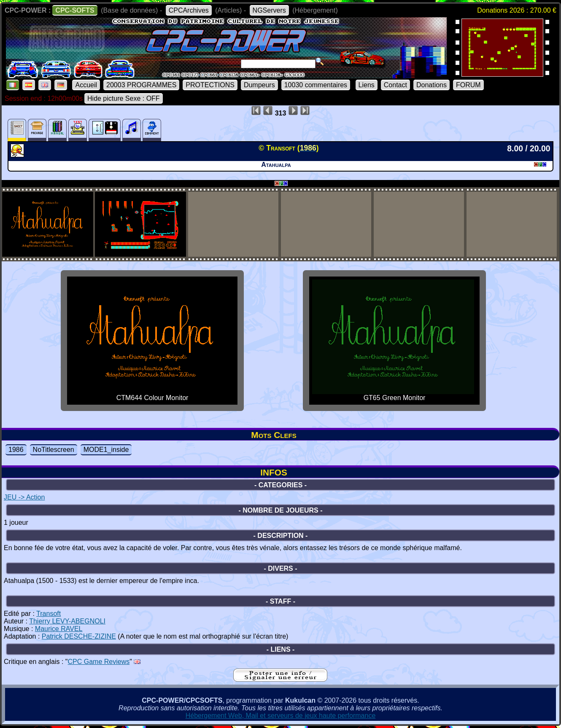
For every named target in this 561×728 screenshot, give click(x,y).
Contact (395, 85)
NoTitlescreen (54, 450)
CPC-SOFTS (75, 10)
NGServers (269, 10)
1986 (16, 450)
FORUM (468, 85)
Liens (367, 85)
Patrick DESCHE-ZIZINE (79, 636)
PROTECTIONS (210, 85)
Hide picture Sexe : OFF (124, 98)
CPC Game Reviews (99, 662)
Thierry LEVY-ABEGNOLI (67, 621)
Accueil (86, 85)
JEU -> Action (24, 497)
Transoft (49, 614)
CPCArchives (189, 10)
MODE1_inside (106, 450)
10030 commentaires (316, 85)
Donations (432, 85)
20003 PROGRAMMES (141, 85)
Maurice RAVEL (59, 629)
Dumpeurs (259, 85)
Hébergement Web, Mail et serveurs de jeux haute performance (281, 716)
